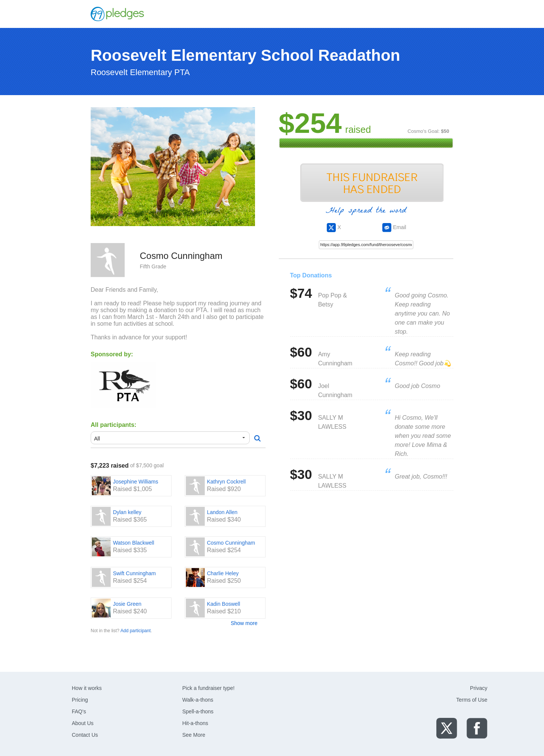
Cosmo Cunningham (231, 543)
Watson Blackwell (134, 543)
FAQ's (79, 711)
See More (194, 735)
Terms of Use (472, 700)
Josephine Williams (136, 482)
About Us (83, 723)
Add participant (136, 631)
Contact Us (85, 735)
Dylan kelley (127, 512)
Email (394, 227)
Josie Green (127, 604)
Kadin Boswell (224, 604)
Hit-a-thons (195, 723)
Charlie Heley (223, 573)
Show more (244, 623)
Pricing (80, 700)
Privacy (479, 688)
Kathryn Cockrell (226, 482)
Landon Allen (222, 512)
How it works (87, 688)
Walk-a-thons (198, 700)
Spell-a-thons (198, 711)
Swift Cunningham (134, 573)
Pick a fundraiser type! (209, 688)
